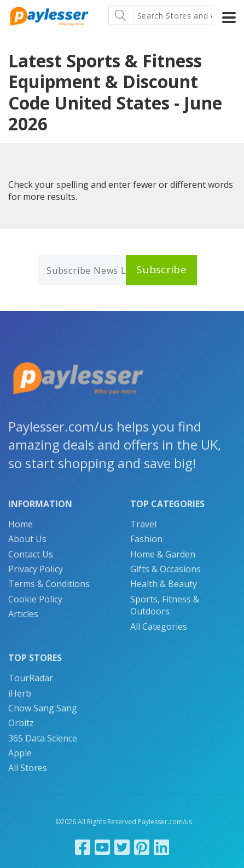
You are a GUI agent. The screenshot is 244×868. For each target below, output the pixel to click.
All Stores (28, 768)
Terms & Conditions (49, 584)
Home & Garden (163, 554)
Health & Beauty (164, 584)
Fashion (146, 539)
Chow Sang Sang (43, 708)
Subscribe (161, 269)
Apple (20, 753)
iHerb (20, 693)
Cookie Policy (35, 599)
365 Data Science (43, 738)
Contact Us (31, 554)
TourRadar (31, 678)
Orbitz (21, 723)
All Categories (159, 626)
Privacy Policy (36, 569)
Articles (23, 614)
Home (21, 524)
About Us (27, 539)
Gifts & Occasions (165, 569)
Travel (143, 524)
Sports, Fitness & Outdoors (165, 605)
